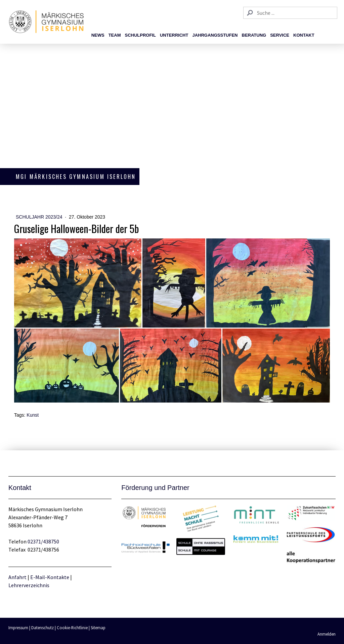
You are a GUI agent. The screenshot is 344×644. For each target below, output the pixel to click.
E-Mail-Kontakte (50, 577)
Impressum (18, 628)
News (98, 35)
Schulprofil (140, 35)
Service (280, 35)
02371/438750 (43, 541)
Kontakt (304, 35)
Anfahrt (18, 577)
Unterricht (174, 35)
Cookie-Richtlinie (72, 628)
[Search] (290, 13)
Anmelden (327, 634)
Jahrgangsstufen (215, 35)
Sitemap (98, 628)
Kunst (33, 415)
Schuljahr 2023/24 (40, 217)
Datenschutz (42, 628)
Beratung (254, 35)
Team (115, 35)
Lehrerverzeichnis (29, 585)
